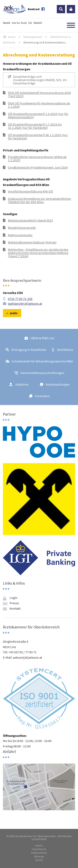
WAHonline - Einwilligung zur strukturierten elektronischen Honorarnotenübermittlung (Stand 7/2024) (38, 253)
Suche (39, 860)
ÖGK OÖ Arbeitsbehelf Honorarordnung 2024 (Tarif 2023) (39, 94)
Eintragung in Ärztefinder (29, 350)
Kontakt (15, 608)
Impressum (39, 849)
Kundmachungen (58, 384)
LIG (30, 23)
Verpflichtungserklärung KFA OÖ (30, 191)
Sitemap (39, 857)
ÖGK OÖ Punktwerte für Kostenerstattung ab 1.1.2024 (39, 105)
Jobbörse (22, 384)
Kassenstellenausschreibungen (42, 373)
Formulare (42, 396)
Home (12, 37)
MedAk (7, 23)
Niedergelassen (33, 37)
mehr (14, 313)
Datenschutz (39, 853)
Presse (14, 603)
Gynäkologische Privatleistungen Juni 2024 (38, 167)
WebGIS (38, 23)
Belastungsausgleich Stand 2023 (30, 220)
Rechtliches (65, 350)
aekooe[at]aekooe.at (27, 657)
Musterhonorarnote (22, 228)
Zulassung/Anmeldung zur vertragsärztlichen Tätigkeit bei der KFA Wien (40, 200)
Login (71, 9)
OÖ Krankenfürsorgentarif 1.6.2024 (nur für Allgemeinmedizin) (38, 115)
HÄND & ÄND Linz (42, 338)
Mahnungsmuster (20, 235)
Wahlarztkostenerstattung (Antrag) (32, 242)
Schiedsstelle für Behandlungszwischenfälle (42, 361)
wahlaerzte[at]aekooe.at (25, 303)
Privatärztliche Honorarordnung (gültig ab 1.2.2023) (37, 158)
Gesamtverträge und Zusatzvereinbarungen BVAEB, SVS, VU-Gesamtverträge (40, 80)
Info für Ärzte (19, 23)
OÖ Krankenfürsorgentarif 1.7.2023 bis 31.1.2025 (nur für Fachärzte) (35, 126)
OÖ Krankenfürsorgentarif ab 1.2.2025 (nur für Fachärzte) (38, 137)
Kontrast (34, 9)
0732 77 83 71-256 (20, 299)
